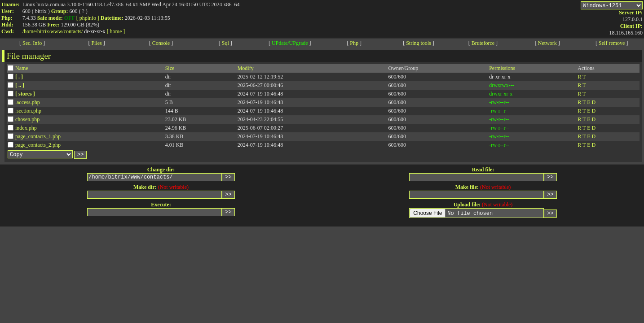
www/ (57, 31)
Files (96, 44)
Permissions (502, 70)
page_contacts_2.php (38, 146)
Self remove (612, 44)
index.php (26, 129)
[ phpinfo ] (88, 18)
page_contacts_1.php (38, 138)
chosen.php (27, 121)
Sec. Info (32, 44)
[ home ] (116, 31)
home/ (31, 31)
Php (354, 44)
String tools (419, 44)
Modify (246, 70)
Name (22, 70)
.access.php (28, 104)
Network (547, 44)
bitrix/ (44, 31)
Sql (225, 44)
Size (170, 70)
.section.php (28, 112)
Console (161, 44)
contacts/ (73, 31)
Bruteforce (483, 44)
